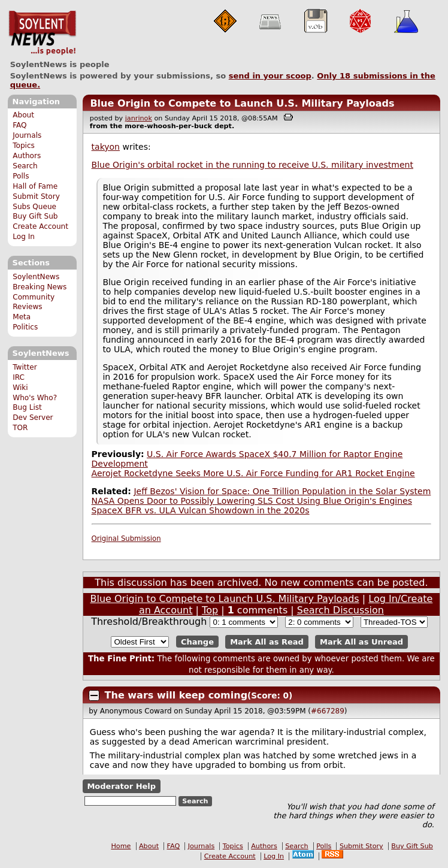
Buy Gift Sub (35, 216)
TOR (20, 428)
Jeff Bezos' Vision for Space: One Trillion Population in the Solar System (282, 491)
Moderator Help (121, 786)
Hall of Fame (35, 186)
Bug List (27, 407)
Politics (25, 327)
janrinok (139, 118)
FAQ (19, 125)
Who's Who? (35, 398)
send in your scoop (270, 76)
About (23, 115)
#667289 (328, 711)
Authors (27, 156)
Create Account (40, 226)
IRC (19, 377)
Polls (21, 176)
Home (121, 846)
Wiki (20, 388)
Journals (27, 135)
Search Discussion (340, 610)
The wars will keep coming (176, 695)
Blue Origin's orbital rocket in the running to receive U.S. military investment (252, 165)
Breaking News (40, 287)
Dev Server (33, 418)
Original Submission (126, 539)
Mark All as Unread (361, 642)
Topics (24, 146)
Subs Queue (34, 207)
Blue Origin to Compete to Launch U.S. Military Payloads (242, 103)
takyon (106, 147)
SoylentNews (42, 33)
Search (25, 166)
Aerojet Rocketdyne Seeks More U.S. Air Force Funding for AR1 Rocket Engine (253, 473)
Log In (24, 237)
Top (210, 610)
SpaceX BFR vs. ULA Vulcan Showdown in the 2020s (201, 510)
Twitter (25, 367)
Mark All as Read (267, 642)
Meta (22, 317)
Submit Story (36, 196)
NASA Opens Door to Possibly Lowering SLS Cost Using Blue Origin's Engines (252, 501)
